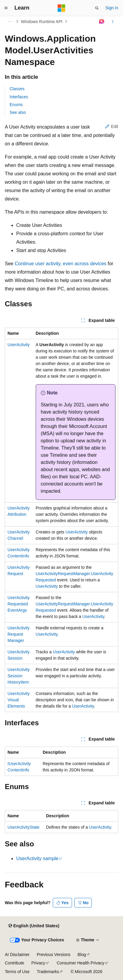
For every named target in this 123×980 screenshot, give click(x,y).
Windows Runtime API (42, 22)
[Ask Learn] (102, 22)
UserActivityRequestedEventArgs (19, 604)
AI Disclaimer (17, 955)
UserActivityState (24, 827)
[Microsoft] (61, 8)
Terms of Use (17, 972)
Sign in (112, 8)
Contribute (15, 963)
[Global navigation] (6, 8)
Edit (112, 126)
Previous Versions (53, 955)
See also (18, 112)
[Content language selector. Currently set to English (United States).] (34, 926)
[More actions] (113, 22)
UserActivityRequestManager (19, 634)
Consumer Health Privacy (81, 963)
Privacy (38, 963)
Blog (82, 955)
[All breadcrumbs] (10, 22)
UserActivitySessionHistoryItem (19, 676)
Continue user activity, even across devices (61, 264)
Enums (16, 105)
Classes (17, 89)
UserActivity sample (37, 858)
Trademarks (48, 972)
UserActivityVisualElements (19, 700)
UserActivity (19, 345)
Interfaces (19, 97)
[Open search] (97, 8)
